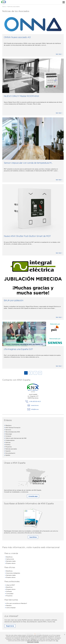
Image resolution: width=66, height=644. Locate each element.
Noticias (7, 442)
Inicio (4, 7)
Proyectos (8, 447)
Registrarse (10, 626)
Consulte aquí (33, 496)
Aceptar (37, 642)
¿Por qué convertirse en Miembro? (16, 603)
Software (8, 591)
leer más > (59, 54)
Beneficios (9, 557)
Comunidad (9, 594)
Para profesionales (12, 581)
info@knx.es (35, 409)
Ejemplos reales (10, 561)
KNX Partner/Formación (12, 428)
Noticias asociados (11, 449)
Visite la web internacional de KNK (15, 438)
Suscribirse (33, 537)
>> (40, 373)
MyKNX (7, 455)
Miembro (8, 606)
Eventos (7, 445)
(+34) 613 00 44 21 (35, 401)
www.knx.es (35, 405)
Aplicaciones (9, 559)
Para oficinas (10, 567)
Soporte (7, 451)
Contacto (8, 436)
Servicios (8, 430)
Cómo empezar (10, 608)
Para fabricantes (11, 600)
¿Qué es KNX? (10, 585)
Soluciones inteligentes (13, 573)
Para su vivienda (11, 553)
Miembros (8, 425)
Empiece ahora (10, 563)
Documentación (10, 453)
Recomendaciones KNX (12, 432)
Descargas (8, 434)
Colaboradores (9, 440)
